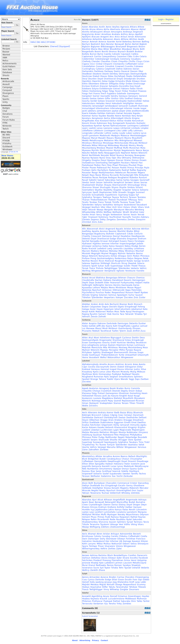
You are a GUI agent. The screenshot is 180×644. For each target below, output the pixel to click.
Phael (115, 165)
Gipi (140, 580)
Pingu (140, 165)
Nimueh (111, 585)
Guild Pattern (9, 67)
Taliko (139, 601)
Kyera (96, 372)
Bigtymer (95, 47)
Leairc (85, 128)
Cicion (146, 61)
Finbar (125, 91)
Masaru (110, 138)
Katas (125, 510)
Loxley (115, 133)
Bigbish (143, 44)
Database (7, 72)
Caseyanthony (109, 56)
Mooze (130, 288)
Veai (121, 524)
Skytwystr (94, 403)
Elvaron (86, 507)
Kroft (132, 582)
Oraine (127, 160)
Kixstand (104, 121)
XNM (5, 58)
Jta (109, 396)
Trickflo (116, 202)
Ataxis (117, 39)
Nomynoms (104, 256)
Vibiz (103, 207)
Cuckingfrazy (89, 69)
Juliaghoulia (93, 345)
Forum (6, 117)
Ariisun (124, 37)
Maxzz (98, 328)
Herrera (109, 285)
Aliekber (86, 304)
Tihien (132, 403)
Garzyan (137, 507)
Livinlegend (110, 131)
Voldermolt (115, 493)
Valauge (114, 524)
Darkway (109, 71)
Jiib (121, 541)
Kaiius (112, 246)
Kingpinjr (133, 427)
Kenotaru (87, 118)
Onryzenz (143, 432)
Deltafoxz (96, 558)
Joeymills (86, 466)
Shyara (115, 187)
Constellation (89, 66)
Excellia (134, 558)
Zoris (94, 222)
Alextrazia (115, 29)
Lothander (99, 133)
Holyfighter (129, 103)
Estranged (114, 241)
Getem (101, 98)
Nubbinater (132, 432)
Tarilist (146, 601)
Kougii (137, 396)
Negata (95, 490)
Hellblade (87, 488)
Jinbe (129, 111)
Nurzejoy (129, 155)
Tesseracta (95, 493)
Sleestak (132, 263)
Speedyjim (122, 295)
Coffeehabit (131, 64)
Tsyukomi (105, 524)
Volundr (92, 210)
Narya (146, 150)
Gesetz (85, 98)
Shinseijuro (143, 544)
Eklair (115, 580)
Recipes (6, 49)
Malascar (125, 136)
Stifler (105, 587)
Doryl (85, 79)
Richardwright (127, 175)
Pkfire (122, 350)
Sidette (125, 471)
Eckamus (123, 596)
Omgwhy (86, 160)
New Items (7, 156)
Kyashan (98, 126)
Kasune (115, 396)
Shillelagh (105, 263)
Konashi (116, 488)
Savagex (135, 180)
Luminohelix (110, 512)
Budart (85, 307)
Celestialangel (102, 59)
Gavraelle (105, 96)
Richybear (87, 352)
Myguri (138, 288)
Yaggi (131, 379)
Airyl (91, 338)
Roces (95, 178)
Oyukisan (97, 435)
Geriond (143, 96)
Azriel (119, 42)
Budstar (139, 52)
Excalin (122, 486)
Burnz (127, 388)
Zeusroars (134, 589)
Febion (85, 91)
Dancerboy (143, 483)
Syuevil (139, 295)
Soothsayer (95, 355)
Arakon (94, 304)
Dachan (99, 280)
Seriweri (129, 182)
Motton (110, 312)
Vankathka (108, 205)
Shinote (86, 295)
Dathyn (86, 486)
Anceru (111, 364)
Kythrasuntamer (118, 126)
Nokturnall (117, 544)
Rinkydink (144, 175)
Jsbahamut (137, 309)
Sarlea (126, 180)
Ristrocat (109, 261)
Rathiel (134, 517)
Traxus (85, 589)
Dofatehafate (140, 76)
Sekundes (137, 519)
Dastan (122, 418)
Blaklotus (101, 278)
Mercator (144, 488)
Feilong (141, 307)
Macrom (86, 251)
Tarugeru (97, 197)
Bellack (132, 456)
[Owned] (54, 46)
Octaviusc (107, 290)
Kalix (145, 309)
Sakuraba (126, 601)
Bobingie (86, 415)
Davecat (125, 71)
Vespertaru (109, 297)
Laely (110, 249)
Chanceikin (111, 483)
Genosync (133, 96)
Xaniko (85, 215)
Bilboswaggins (108, 47)
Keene (118, 116)
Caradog (106, 536)
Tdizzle (86, 524)
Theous (142, 266)
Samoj (119, 180)
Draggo (104, 420)
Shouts (6, 75)
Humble (86, 510)
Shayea (108, 185)
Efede (128, 81)
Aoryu (132, 34)
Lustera (136, 133)
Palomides (136, 290)
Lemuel (144, 326)
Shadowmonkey (90, 522)
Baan (92, 502)
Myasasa (86, 150)
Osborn (126, 544)
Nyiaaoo (95, 158)
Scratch (145, 261)
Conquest (7, 90)
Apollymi (86, 37)
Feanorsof (115, 283)
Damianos (107, 236)
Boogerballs (88, 52)
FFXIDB (6, 141)
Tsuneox (124, 202)
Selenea (86, 263)
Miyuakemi (140, 398)
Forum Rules (9, 120)
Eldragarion (131, 367)
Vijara (117, 379)
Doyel (100, 79)
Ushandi (136, 568)
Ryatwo (144, 293)
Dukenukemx (107, 422)
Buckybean (99, 483)
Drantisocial (110, 79)
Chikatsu (123, 536)
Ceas (120, 415)
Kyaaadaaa (88, 126)
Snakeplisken (106, 403)
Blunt (85, 459)
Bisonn (142, 47)
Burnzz (93, 54)
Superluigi (87, 442)
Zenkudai (128, 476)
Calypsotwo (95, 307)
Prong (93, 258)
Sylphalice (87, 197)
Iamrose (106, 244)
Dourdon (92, 79)
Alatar (85, 323)
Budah (103, 459)
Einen (143, 81)
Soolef (106, 474)
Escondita (124, 86)
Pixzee (93, 168)
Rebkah (96, 331)
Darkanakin (88, 71)
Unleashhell (131, 355)
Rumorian (99, 377)
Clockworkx (119, 64)
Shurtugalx (105, 187)
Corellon (132, 555)
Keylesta (95, 599)
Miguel (103, 585)
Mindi (105, 328)
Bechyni (86, 44)
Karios (136, 285)
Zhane (102, 570)
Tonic (140, 200)
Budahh (130, 52)
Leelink (92, 128)
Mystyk (117, 150)
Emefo (127, 422)
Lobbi (124, 131)
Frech (103, 94)
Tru (97, 445)
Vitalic (134, 207)
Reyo (92, 175)
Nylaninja (87, 290)
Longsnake (87, 133)
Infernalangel (117, 108)
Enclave (86, 86)
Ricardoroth (103, 519)
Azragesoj (104, 388)
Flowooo (142, 91)
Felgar (105, 91)
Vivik (147, 207)
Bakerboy (127, 42)
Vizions (119, 546)
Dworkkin (87, 81)
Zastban (145, 379)
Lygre (116, 430)
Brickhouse (88, 536)
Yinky (119, 604)
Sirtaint (139, 187)
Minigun (114, 432)
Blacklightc (142, 456)
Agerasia (125, 27)
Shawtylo (136, 565)
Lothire (108, 133)
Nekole (94, 153)
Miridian (96, 515)
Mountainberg (89, 148)
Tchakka (139, 314)
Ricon (101, 261)
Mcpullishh (137, 138)
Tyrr (145, 314)
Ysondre (136, 217)
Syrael (130, 522)
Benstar (110, 44)
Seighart (114, 377)
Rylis (107, 377)
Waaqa (100, 210)
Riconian (140, 401)
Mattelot (118, 398)
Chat (5, 111)
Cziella (144, 536)
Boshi (131, 304)
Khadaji (95, 563)
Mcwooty (125, 372)
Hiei (107, 541)
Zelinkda (135, 493)
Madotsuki (129, 466)
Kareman (87, 116)
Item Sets (7, 70)
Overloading (101, 163)
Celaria (143, 56)
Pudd (108, 517)
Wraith (126, 212)
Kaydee (102, 116)
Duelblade (95, 422)
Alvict (102, 229)
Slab (109, 314)
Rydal (129, 519)
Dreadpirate (130, 79)
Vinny (106, 589)
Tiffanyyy (133, 200)
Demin (113, 367)
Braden (120, 388)
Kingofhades (88, 121)
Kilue (144, 369)
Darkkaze (99, 71)
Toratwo (93, 202)
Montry (132, 145)
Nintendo (7, 126)
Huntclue (121, 343)
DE (15, 152)
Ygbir (85, 217)
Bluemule (138, 413)
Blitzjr (106, 49)
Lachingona (133, 126)
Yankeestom (116, 215)
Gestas (93, 98)
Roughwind (123, 178)
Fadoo (133, 89)
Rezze (98, 175)
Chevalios (106, 61)
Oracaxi (120, 160)
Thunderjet (122, 200)
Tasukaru (133, 442)
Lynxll (85, 136)
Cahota (97, 536)
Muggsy (113, 253)
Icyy (93, 510)
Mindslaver (121, 288)
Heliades (100, 103)
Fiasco (131, 241)
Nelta (101, 153)
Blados (130, 231)
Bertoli (135, 44)
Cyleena (100, 69)
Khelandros (123, 582)
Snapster (127, 190)
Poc (109, 168)
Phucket (132, 165)
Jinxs (84, 345)
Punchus (100, 293)
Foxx (135, 580)
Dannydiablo (101, 461)
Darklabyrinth (111, 418)
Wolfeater (117, 212)
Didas (111, 76)
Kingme (136, 118)
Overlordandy (125, 328)
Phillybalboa (136, 435)
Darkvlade (112, 323)
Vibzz (109, 207)
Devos (104, 558)
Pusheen (86, 170)
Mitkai (95, 145)
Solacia (135, 190)
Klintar (120, 121)
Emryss (94, 507)
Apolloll (139, 34)
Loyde (122, 133)
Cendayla (115, 59)
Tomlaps (93, 546)
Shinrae (133, 352)
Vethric (143, 268)
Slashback (134, 471)
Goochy (86, 101)
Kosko (85, 249)
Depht (85, 283)
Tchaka (115, 568)
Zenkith (94, 570)
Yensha (112, 604)
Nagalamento (128, 150)
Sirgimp (94, 295)
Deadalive (126, 236)
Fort (91, 94)
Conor (141, 64)
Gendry (114, 96)
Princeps (139, 168)
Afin (84, 229)
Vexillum (96, 207)
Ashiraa (94, 555)
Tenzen (125, 403)
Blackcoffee (122, 502)
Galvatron (87, 541)
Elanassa (86, 393)
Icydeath (133, 106)
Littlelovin (98, 131)
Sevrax (144, 182)
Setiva (134, 544)
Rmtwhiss (87, 178)
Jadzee (140, 244)
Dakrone (128, 69)
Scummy (141, 585)
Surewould (98, 442)
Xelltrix (104, 549)
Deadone (97, 74)
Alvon (85, 483)
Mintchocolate (121, 143)
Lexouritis (118, 249)
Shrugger (123, 440)
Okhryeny (126, 158)
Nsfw (123, 312)
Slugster (117, 190)
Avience (102, 42)
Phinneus (123, 165)
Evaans (123, 241)
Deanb (106, 74)
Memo (112, 288)
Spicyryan (87, 192)
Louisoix (97, 398)
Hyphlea (97, 244)
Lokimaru (138, 131)
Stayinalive (96, 587)
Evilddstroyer (106, 89)
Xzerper (119, 297)
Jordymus (97, 246)
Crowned (119, 66)
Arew (135, 364)
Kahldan (101, 113)
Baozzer (113, 231)
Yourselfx (126, 217)
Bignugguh (116, 338)
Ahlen (85, 338)
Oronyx (135, 160)
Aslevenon (108, 39)
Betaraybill (110, 502)
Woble (85, 406)
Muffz (126, 148)
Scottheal (107, 471)
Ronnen (118, 565)
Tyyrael (128, 568)
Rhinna (106, 175)
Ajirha (106, 29)
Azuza (106, 596)
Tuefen (115, 331)
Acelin (102, 27)
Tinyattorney (88, 445)
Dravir (132, 391)
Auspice (93, 323)
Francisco (141, 539)
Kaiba (105, 246)
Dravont (132, 461)
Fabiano (125, 89)
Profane (86, 258)
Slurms (116, 314)
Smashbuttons (126, 377)
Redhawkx (101, 565)
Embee (129, 84)
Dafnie (119, 69)
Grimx (127, 560)
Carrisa (97, 56)
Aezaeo (86, 555)
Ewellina (142, 422)
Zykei (119, 549)
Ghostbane (139, 486)
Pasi (141, 163)
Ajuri (94, 500)
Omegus (122, 256)
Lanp (137, 582)
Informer (128, 108)
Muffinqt (118, 148)
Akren (99, 534)
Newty (102, 490)
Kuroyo (130, 345)
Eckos (128, 340)
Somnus (112, 295)
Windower (7, 150)
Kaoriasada (127, 285)
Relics (5, 61)
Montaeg (123, 348)
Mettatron (109, 140)
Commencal (123, 483)
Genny (129, 486)
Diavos (104, 76)
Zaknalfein (94, 450)
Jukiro (111, 510)
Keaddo (111, 116)
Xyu (106, 604)
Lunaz (114, 466)
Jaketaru (92, 111)
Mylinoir (122, 253)
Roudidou (121, 519)
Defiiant (143, 418)
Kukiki (92, 312)
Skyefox (99, 190)
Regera (141, 173)
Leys (92, 512)
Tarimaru (138, 522)
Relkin (94, 519)
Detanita (133, 323)
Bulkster (110, 234)
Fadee (85, 326)
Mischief (140, 251)
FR (17, 152)
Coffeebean (88, 461)
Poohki (123, 168)
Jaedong (100, 582)
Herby (116, 425)
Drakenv (119, 420)
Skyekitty (108, 190)
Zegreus (95, 220)
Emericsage (139, 84)
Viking (134, 524)
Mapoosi (86, 138)
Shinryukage (134, 185)
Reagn (95, 173)
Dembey (114, 74)
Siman (85, 403)
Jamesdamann (104, 111)
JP (10, 152)
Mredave (101, 148)
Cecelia (92, 367)
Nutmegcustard (99, 401)
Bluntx (136, 49)
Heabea (86, 599)
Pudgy (101, 437)
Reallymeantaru (107, 173)
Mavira (128, 138)
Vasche (86, 447)
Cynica (91, 580)
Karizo (85, 427)
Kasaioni (120, 246)
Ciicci (92, 64)
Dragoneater (106, 340)
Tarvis (146, 522)
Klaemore (121, 345)
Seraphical (119, 182)
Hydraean (87, 244)
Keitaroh (109, 427)
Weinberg (139, 210)
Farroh (140, 89)
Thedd (134, 266)
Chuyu (139, 61)
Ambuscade (8, 81)
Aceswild (86, 596)
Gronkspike (121, 101)
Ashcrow (136, 229)
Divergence (8, 93)
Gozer (93, 309)
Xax (114, 476)
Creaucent (96, 236)
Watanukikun (114, 357)
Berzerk (137, 534)
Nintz (95, 374)
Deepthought (114, 461)
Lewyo (116, 128)
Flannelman (117, 560)
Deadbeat (87, 74)
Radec (108, 293)
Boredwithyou (120, 555)
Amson (107, 32)
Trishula (100, 268)
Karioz (95, 116)
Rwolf (137, 293)
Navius (139, 253)
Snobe (85, 355)
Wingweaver (97, 271)
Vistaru (127, 207)
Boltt (142, 49)
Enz (103, 486)
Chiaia (114, 61)
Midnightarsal (126, 140)
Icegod (113, 369)
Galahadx (121, 94)
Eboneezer (111, 539)
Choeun (126, 459)
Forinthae (131, 539)
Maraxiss (94, 432)
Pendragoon (138, 312)
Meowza (95, 585)
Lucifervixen (107, 430)
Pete (116, 435)
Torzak (85, 268)
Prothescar (97, 601)
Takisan (86, 493)
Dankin (135, 338)
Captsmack (88, 56)
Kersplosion (98, 118)
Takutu (112, 587)
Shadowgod (107, 352)
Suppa (132, 195)
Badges (6, 108)
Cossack (100, 66)
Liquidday (128, 249)
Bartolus (103, 555)
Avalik (141, 39)
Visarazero (110, 546)
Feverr (118, 91)
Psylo (147, 168)
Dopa (92, 283)
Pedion (97, 165)
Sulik (107, 266)
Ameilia (103, 364)
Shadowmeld (88, 185)
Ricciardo (114, 175)
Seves (137, 182)
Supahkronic (111, 195)
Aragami (105, 37)
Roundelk (142, 437)
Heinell (85, 582)
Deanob (116, 391)
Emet (134, 422)
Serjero (94, 440)
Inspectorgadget (128, 244)
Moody (140, 145)
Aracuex (96, 37)
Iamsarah (123, 106)
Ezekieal (86, 369)
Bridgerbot (93, 459)
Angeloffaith (119, 500)
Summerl (140, 192)
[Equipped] (65, 46)
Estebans (87, 89)
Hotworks (87, 106)
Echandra (120, 81)
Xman (92, 215)
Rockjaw (103, 178)
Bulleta (86, 54)
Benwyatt (119, 44)
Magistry (124, 488)
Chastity (86, 236)
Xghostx (120, 271)
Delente (86, 239)
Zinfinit (136, 331)
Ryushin (94, 314)
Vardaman (98, 604)
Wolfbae (108, 212)
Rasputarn (125, 517)
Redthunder (111, 437)
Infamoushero (102, 108)
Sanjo (99, 471)
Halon (127, 464)
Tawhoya (107, 197)
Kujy (110, 123)
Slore (131, 440)
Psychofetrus (88, 293)
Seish (93, 182)
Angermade (132, 500)
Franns (97, 94)
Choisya (96, 391)
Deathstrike (132, 418)
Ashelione (87, 39)
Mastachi (119, 138)
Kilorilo (128, 118)
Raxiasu (86, 471)
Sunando (86, 195)
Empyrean (132, 239)
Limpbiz (145, 128)
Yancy (99, 215)
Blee (100, 49)
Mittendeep (113, 145)
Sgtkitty (97, 352)
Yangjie (106, 215)
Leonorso (108, 128)
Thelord (112, 200)
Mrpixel (110, 148)
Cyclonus (127, 338)
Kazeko (101, 427)
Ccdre (136, 56)
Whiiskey (126, 493)
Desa (142, 338)
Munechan (134, 148)
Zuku (100, 222)
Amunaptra (117, 32)
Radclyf (125, 170)
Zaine (85, 450)
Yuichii (120, 476)
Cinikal (99, 64)
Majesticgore (138, 430)
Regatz (121, 437)
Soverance (87, 568)
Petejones (124, 435)
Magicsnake (125, 430)
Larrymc (92, 544)
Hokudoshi (117, 103)
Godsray (138, 98)
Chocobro (130, 577)
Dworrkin (97, 81)
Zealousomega (118, 527)
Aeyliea (116, 27)
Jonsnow (86, 563)
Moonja (122, 432)
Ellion (92, 464)
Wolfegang (95, 527)
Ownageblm (114, 163)
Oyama (133, 469)
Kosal (130, 396)
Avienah (94, 42)
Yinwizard (93, 217)
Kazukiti (106, 466)
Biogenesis (132, 47)
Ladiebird (144, 126)
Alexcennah (92, 229)
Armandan (95, 577)
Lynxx (120, 466)
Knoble (128, 121)
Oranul (92, 565)
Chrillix (132, 61)
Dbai (141, 71)
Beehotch (96, 44)
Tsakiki (110, 379)
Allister (99, 456)
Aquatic (120, 229)
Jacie (143, 464)
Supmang (123, 195)
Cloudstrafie (88, 280)
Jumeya (103, 345)
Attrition (133, 39)
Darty (102, 539)
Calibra (135, 54)
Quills (140, 469)
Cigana (86, 64)
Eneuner (104, 86)
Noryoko (105, 155)
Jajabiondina (101, 510)
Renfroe (86, 261)
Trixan (101, 546)
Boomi (98, 52)
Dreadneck (138, 420)
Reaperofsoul (118, 293)
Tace (122, 314)
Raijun (130, 258)
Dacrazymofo (103, 367)
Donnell (114, 596)
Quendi (117, 401)
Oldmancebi (119, 290)
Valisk (141, 445)
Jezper (122, 111)
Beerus (124, 456)
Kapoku (137, 113)
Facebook (143, 558)
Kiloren (144, 541)
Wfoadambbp (89, 212)
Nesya (85, 256)
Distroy (122, 505)
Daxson (134, 71)
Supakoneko (116, 474)
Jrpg (115, 582)
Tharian (86, 200)
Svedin (127, 266)
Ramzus (115, 517)
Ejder (119, 558)
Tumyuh (111, 445)
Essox (121, 580)
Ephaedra (114, 86)
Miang (133, 372)
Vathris (93, 447)
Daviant (113, 307)
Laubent (86, 430)
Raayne (137, 350)
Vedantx (135, 268)
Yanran (127, 215)
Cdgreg (114, 415)
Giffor (108, 98)
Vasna (85, 357)
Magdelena (108, 398)
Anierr (98, 34)
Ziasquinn (141, 220)
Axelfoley (87, 231)
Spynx (85, 546)
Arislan (107, 534)
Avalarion (94, 388)
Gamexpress (133, 94)
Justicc (137, 369)
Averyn (86, 42)
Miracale (134, 143)
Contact (104, 640)
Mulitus (107, 544)
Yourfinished (115, 217)
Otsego (119, 585)
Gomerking (135, 393)
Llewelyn (95, 430)
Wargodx (109, 210)
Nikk (84, 469)
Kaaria (85, 113)
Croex (85, 505)
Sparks (6, 99)
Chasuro (131, 278)
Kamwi (120, 113)
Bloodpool (127, 49)
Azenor (110, 413)
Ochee (114, 256)
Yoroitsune (130, 271)
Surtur (131, 295)
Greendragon (135, 596)
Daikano (107, 280)
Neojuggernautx (112, 153)
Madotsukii (105, 136)
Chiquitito (123, 61)
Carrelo (115, 536)
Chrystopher (136, 459)
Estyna (95, 89)
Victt (114, 207)
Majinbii (86, 585)
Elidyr (122, 84)
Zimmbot (87, 222)
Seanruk (116, 471)
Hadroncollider (135, 101)
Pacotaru (125, 163)
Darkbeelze (88, 418)
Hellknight (87, 285)
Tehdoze (133, 587)
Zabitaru (145, 217)
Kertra (107, 118)
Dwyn (144, 505)
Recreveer (132, 173)
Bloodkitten (116, 49)
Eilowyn (136, 81)
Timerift (140, 403)
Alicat (100, 500)
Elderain (104, 84)
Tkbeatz (142, 587)
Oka (119, 158)
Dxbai (105, 81)
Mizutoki (124, 145)
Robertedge (131, 437)
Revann (94, 261)
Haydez (146, 596)
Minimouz (97, 143)
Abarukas (93, 27)
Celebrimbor (88, 59)
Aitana (100, 29)
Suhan (101, 266)
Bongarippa (88, 234)
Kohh (85, 544)
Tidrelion (86, 297)
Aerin (85, 413)
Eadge (112, 81)
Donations (8, 114)
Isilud (117, 309)
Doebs (129, 76)
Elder (107, 283)
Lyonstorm (94, 136)
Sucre (96, 568)
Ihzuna (121, 369)
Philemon (87, 601)
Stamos (117, 403)
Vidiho (127, 524)
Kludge (135, 246)
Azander (111, 42)
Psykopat (108, 601)
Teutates (142, 197)
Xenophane (110, 271)
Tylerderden (88, 205)
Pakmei (134, 163)
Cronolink (110, 66)
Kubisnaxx (102, 123)
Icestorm (135, 464)
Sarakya (127, 565)
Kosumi (86, 123)
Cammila (135, 388)
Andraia (102, 413)
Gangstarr (87, 96)
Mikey (121, 251)
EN (12, 152)
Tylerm (123, 331)
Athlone (125, 39)
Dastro (117, 71)
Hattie (146, 283)
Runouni (143, 178)
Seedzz (86, 182)
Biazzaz (123, 304)
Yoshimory (103, 217)
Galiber (129, 507)
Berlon (128, 44)
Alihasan (108, 500)
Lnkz (119, 131)
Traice (101, 202)
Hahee (146, 101)
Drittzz (85, 422)
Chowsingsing (142, 577)
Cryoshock (106, 391)
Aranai (85, 278)
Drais (111, 420)
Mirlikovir (143, 143)
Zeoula (94, 317)
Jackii (85, 111)
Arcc (112, 37)
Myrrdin (95, 150)
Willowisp (114, 589)
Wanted (6, 55)
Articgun (115, 534)
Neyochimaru (132, 515)
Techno (143, 474)
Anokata (116, 34)
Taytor (107, 568)
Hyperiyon (109, 309)
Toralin (85, 202)
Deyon (85, 420)
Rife (136, 175)
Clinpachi (108, 64)
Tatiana (102, 379)
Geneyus (123, 96)
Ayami (85, 502)
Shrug (124, 263)
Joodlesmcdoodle (140, 111)
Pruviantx (87, 331)
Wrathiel (134, 212)
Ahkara (133, 27)
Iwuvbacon (141, 343)
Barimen (137, 42)
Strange (94, 379)
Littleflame (87, 131)
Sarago (137, 261)
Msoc (117, 312)
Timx (141, 442)
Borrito (105, 52)
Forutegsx (139, 241)
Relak (146, 258)
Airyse (93, 29)
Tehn (121, 568)
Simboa (131, 187)
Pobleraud (102, 168)
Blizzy (130, 413)
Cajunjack (126, 54)
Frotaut (101, 393)
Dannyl (116, 236)
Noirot (85, 155)
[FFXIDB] (51, 42)
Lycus (144, 133)
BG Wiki (6, 135)
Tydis (138, 202)
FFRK (5, 123)
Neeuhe (86, 153)
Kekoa (128, 246)
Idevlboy (131, 343)
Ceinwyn (128, 415)
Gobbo (146, 580)
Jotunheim (126, 309)
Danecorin (142, 555)
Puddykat (117, 374)
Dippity (124, 391)
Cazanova (122, 56)
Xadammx (106, 476)
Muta (143, 148)
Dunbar (142, 323)
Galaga (86, 309)
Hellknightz (99, 285)
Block (110, 555)
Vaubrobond (130, 205)
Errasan (104, 241)
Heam (144, 393)
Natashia (131, 253)
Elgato (121, 307)
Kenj (134, 116)
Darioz (115, 505)
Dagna (105, 307)
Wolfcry (86, 570)
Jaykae (115, 111)
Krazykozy (87, 372)
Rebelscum (121, 173)
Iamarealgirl (98, 106)
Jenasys (108, 582)
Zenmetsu (122, 220)
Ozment (86, 517)
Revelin (136, 374)
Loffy (130, 131)
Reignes (138, 258)
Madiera (95, 251)
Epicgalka (95, 241)
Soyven (113, 522)
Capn (85, 367)
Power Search (6, 27)
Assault (6, 84)
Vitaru (141, 207)
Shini (134, 601)
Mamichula (97, 348)
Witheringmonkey (91, 549)
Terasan (133, 197)
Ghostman (124, 393)
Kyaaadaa (87, 288)
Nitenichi (143, 153)
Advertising (85, 640)
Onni (134, 490)
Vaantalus (133, 445)
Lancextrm (142, 510)
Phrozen (137, 328)
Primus (131, 168)
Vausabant (142, 205)
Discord (6, 138)
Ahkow (141, 27)
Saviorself (144, 180)
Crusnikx (129, 66)
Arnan (131, 37)
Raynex (142, 517)
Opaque (111, 160)
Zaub (129, 331)
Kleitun (113, 121)
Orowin (143, 160)
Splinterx (121, 522)
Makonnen (101, 312)
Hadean (109, 464)
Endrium (95, 86)
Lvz (84, 328)
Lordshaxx (139, 249)
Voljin (85, 210)
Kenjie (140, 116)
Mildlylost (87, 515)
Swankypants (111, 442)
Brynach (122, 52)
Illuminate (143, 106)
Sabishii (93, 180)
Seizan (99, 182)
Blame (94, 49)
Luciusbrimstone (116, 599)
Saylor (140, 490)
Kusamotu (131, 123)
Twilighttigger (111, 268)
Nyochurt (97, 290)
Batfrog (145, 42)
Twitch (6, 129)
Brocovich (96, 415)
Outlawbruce (88, 163)
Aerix (85, 534)
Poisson (116, 168)
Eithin (85, 84)
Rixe (93, 471)
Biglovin (86, 47)
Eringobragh (131, 307)
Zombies (104, 450)
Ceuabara (136, 59)
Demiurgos (124, 74)
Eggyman (119, 422)
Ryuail (85, 180)
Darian (136, 69)
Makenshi (134, 488)
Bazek (113, 388)
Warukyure (119, 210)
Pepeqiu (104, 350)
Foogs (85, 94)
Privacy (95, 640)
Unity (5, 102)
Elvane (126, 558)
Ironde (136, 108)
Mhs (116, 140)
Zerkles (131, 220)
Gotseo (101, 101)
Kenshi (132, 510)
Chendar (96, 61)
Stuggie (131, 192)
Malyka (104, 288)
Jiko (103, 326)
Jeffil (99, 326)
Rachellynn (103, 170)
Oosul (104, 160)
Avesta (142, 364)
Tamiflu (135, 474)
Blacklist (86, 49)
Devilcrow (87, 76)
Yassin (134, 215)
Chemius (140, 278)
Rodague (113, 178)
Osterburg (87, 435)
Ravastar (86, 173)
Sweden (126, 474)
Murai (85, 565)
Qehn (94, 170)
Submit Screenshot (90, 616)
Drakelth (99, 283)
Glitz (122, 98)
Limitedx (136, 128)
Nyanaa (86, 158)
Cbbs (130, 56)
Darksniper (94, 539)
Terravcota (87, 604)
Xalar (142, 212)
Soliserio (144, 190)
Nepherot (126, 153)
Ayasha (96, 231)
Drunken (141, 79)
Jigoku (144, 425)
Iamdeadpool (111, 106)
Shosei (96, 187)
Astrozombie (126, 534)
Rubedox (134, 178)
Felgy (112, 91)
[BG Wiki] (41, 42)
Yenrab (141, 215)
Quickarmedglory (105, 258)
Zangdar (124, 589)
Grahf (113, 343)
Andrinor (120, 364)
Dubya (139, 391)
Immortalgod (88, 108)
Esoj (132, 86)
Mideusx (141, 372)
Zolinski (102, 317)
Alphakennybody (90, 364)
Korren (142, 246)
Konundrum (138, 121)
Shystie (123, 187)
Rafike (133, 170)
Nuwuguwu (140, 155)
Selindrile (108, 182)
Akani (97, 338)
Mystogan (112, 515)
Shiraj (144, 185)
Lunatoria (121, 512)
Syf (137, 195)
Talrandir (129, 314)
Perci (104, 165)
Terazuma (95, 524)
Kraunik (92, 249)
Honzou (138, 103)
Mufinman (142, 599)
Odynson (144, 515)
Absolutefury (88, 456)
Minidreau (113, 348)
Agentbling (97, 596)
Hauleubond (99, 541)
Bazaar (6, 52)
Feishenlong (95, 91)
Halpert (139, 283)
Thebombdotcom (99, 200)
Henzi (108, 103)
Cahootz (116, 54)
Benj (103, 44)
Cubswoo (138, 66)
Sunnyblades (98, 195)
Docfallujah (120, 76)
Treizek (108, 202)
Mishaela (86, 145)
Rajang (85, 314)
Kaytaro (112, 345)
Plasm (5, 96)
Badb (117, 413)
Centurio (138, 234)
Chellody (86, 61)
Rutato (130, 261)
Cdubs (130, 234)
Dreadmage (143, 461)
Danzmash (138, 415)
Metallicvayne (96, 140)
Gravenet (110, 101)
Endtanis (112, 507)
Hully (92, 582)
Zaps (137, 379)
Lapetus (135, 326)
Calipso (106, 415)
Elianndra (121, 239)
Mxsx (145, 348)
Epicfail (86, 241)
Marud (94, 138)
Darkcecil (99, 418)
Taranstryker (122, 587)
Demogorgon (139, 280)
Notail (113, 155)
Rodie (113, 519)
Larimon (118, 563)
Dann (85, 539)
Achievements (9, 64)
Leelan (85, 512)
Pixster (85, 168)
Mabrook (86, 348)
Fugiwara (111, 94)
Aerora (85, 577)
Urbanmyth (143, 355)
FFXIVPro (7, 144)
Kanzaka (128, 113)
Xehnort (86, 317)
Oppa (128, 290)
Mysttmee (87, 374)
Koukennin (87, 398)
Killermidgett (117, 118)
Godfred (129, 98)
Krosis (93, 123)
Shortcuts (116, 263)
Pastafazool (88, 165)
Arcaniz (128, 364)
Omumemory (106, 469)
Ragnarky (141, 170)
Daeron (107, 505)
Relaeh (85, 175)
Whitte (99, 212)
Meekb (85, 140)
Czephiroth (110, 69)
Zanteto (86, 220)
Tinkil (147, 442)
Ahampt (92, 534)
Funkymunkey (128, 283)
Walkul (103, 357)
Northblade (94, 155)
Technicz (124, 197)
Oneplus (96, 160)
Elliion (85, 464)
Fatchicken (95, 425)
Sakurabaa (110, 180)
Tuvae (132, 202)
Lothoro (96, 288)
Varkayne (118, 205)
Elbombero (94, 84)
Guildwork (7, 147)
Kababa (93, 113)
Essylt (137, 86)
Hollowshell (88, 396)
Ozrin (129, 256)
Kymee (106, 126)
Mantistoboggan (138, 136)
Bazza (123, 413)
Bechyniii (114, 304)
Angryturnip (88, 34)
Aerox (109, 27)
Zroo (136, 297)
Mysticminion (106, 150)
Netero (134, 153)
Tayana (115, 197)
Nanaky (121, 515)
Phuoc (94, 517)
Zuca (143, 331)
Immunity (135, 425)
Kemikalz (126, 116)
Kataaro (93, 427)
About (75, 640)
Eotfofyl (121, 507)
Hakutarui (119, 464)
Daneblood (117, 280)
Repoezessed (128, 401)
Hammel (105, 369)
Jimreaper (87, 246)
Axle (107, 304)
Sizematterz (88, 190)
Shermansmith (119, 185)
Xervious (142, 447)
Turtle (121, 355)
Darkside (100, 580)
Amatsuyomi (97, 32)
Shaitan (99, 185)
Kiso (97, 121)
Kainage (127, 541)
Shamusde (104, 440)
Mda (105, 348)
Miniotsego (108, 143)
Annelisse (106, 34)
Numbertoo (93, 469)
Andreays (128, 32)
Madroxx (104, 251)
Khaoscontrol (121, 427)
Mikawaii (138, 140)
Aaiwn (85, 27)
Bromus (113, 52)
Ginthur (115, 98)
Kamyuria (96, 466)
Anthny (124, 34)
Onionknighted (124, 490)
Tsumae (105, 493)
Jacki (105, 396)
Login (161, 19)
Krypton (142, 427)
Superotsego (117, 266)
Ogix (114, 158)
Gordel (94, 101)
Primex (101, 517)
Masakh (102, 138)
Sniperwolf (87, 474)
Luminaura (140, 345)
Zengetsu (111, 220)
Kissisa (107, 488)
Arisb (101, 304)
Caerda (108, 54)
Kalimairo (111, 113)
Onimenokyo (105, 374)
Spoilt (95, 192)
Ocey (108, 158)
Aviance (104, 577)
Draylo (120, 79)
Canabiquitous (114, 459)
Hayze (100, 309)
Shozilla (113, 440)
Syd (102, 568)
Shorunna (87, 187)
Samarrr (102, 314)
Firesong (107, 560)
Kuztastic (141, 123)
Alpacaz (135, 29)
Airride (85, 29)
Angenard (138, 32)
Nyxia (102, 158)
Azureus (104, 231)
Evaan (85, 343)
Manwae (90, 328)
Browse (6, 46)
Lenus (102, 372)
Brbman (122, 278)
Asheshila (97, 39)
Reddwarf (127, 374)
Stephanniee (105, 192)
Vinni (120, 207)
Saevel (101, 180)
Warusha (129, 210)
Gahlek (92, 326)
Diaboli (96, 76)
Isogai (143, 108)
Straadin (122, 192)
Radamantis (115, 170)
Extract (117, 89)
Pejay (110, 401)
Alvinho (86, 32)
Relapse (86, 519)
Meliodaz (113, 251)
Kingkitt (123, 396)
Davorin (128, 280)
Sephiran (95, 263)
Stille (115, 192)
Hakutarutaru (89, 103)
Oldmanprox (138, 158)
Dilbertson (94, 420)
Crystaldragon (96, 505)
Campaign (8, 87)
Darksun (86, 558)
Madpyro (115, 136)
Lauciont (128, 563)
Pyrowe (129, 350)
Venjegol (86, 207)
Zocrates (128, 297)
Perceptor (114, 350)
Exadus (86, 425)
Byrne (100, 54)
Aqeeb (85, 388)
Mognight (96, 253)
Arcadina (108, 456)
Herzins (117, 285)
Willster (120, 447)
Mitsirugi (103, 145)
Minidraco (87, 143)
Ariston (128, 229)
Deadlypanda (138, 236)
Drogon (137, 505)
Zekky (103, 220)
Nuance (120, 155)
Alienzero (126, 29)
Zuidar (142, 297)
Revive (110, 565)
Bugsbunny (100, 234)
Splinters (138, 377)
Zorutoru (93, 406)
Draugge (128, 420)
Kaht (115, 326)
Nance (139, 150)
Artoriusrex (140, 37)
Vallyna (98, 205)
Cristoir (134, 483)
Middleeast (131, 599)
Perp (109, 165)
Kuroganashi (119, 123)
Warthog (86, 271)
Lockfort (99, 512)
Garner (96, 96)
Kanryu (118, 510)
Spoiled (86, 379)
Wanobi (124, 379)
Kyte (101, 563)
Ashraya (142, 500)
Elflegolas (114, 84)
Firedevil (133, 91)
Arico (117, 37)
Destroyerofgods (138, 74)
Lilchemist (125, 128)
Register (170, 19)
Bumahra (141, 502)
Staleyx (86, 587)
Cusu (85, 580)
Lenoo (100, 128)
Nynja (129, 312)
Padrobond (108, 435)
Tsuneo (103, 445)
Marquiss (142, 512)
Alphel (142, 29)
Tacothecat (106, 331)
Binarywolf (121, 47)
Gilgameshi (107, 425)
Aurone (116, 456)
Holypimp (142, 560)
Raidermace (121, 258)
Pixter (95, 437)
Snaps (140, 352)
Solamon (103, 295)
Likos (108, 372)
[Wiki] (33, 42)
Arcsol (92, 278)
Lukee (129, 133)
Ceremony (125, 59)
